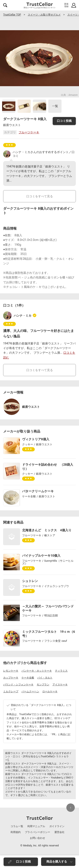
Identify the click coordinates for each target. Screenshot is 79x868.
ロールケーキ (50, 691)
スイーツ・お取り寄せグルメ (44, 15)
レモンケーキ (11, 671)
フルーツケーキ (29, 132)
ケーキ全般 (28, 678)
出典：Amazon (69, 95)
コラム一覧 (17, 826)
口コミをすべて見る (40, 196)
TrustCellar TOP (12, 15)
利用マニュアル (36, 826)
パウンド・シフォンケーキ (18, 685)
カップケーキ (11, 678)
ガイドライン (57, 826)
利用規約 (16, 832)
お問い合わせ (37, 838)
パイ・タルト (45, 678)
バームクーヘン (30, 691)
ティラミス (61, 671)
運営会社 (59, 832)
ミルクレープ (11, 691)
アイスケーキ (60, 685)
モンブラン (43, 685)
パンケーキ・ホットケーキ (37, 671)
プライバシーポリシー (37, 832)
